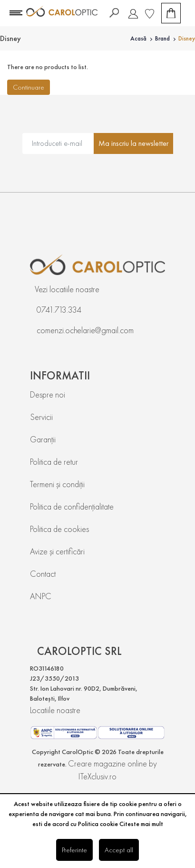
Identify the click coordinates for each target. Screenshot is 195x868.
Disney (187, 38)
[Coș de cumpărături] (171, 13)
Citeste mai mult (141, 824)
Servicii (41, 417)
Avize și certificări (57, 551)
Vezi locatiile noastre (67, 289)
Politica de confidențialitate (72, 506)
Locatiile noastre (55, 710)
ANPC (41, 596)
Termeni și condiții (57, 484)
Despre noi (48, 394)
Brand (162, 38)
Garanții (43, 439)
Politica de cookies (59, 529)
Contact (43, 574)
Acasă (138, 38)
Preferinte (74, 850)
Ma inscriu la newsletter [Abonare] (133, 143)
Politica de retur (54, 462)
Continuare (29, 87)
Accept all (119, 850)
